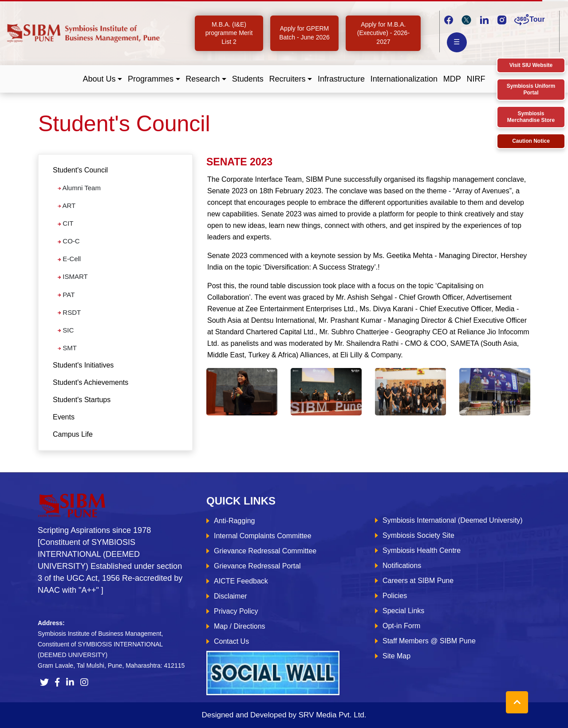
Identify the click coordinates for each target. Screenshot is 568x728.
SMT (67, 348)
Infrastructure (341, 79)
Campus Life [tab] (73, 434)
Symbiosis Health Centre (422, 550)
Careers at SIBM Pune (418, 581)
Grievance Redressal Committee (265, 551)
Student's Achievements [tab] (91, 382)
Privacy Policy (236, 611)
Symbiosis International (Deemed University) (453, 520)
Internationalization (404, 79)
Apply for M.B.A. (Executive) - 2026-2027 (383, 33)
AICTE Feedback (241, 581)
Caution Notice (531, 141)
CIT (65, 223)
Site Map (396, 656)
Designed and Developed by (284, 715)
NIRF (476, 79)
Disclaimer (231, 596)
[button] (103, 79)
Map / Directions (240, 626)
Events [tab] (64, 417)
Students (248, 79)
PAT (66, 295)
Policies (395, 596)
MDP (452, 79)
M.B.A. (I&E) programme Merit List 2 (229, 33)
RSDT (69, 312)
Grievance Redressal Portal (257, 566)
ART (67, 205)
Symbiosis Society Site (418, 535)
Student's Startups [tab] (82, 400)
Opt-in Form (401, 626)
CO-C (69, 241)
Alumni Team (79, 188)
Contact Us (231, 641)
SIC (66, 330)
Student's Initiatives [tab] (83, 365)
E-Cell (69, 259)
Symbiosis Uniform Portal (531, 89)
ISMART (73, 276)
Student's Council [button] (80, 170)
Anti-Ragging (235, 521)
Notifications (402, 566)
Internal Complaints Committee (263, 536)
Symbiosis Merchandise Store (531, 117)
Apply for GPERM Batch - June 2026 (304, 33)
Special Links (403, 611)
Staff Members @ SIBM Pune (429, 641)
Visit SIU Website (531, 65)
